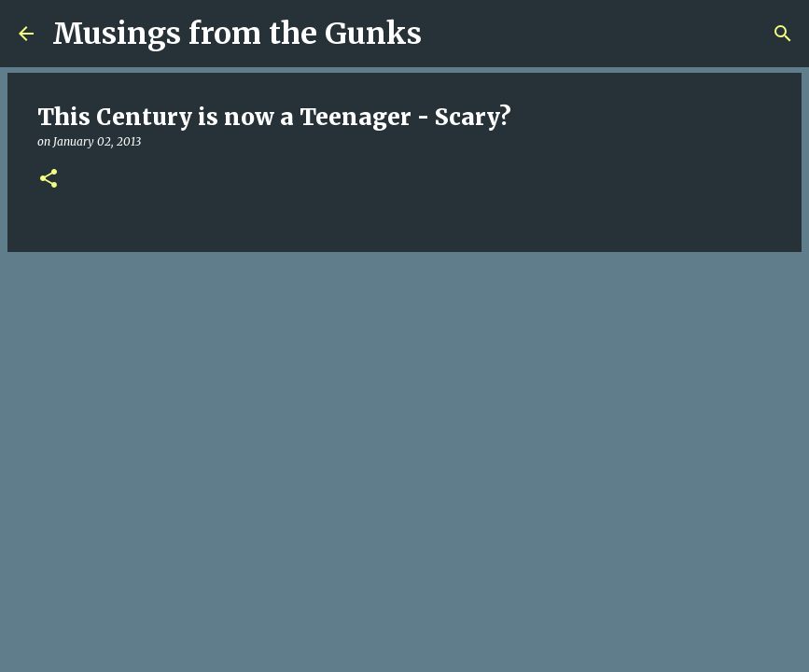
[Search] (448, 34)
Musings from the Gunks (237, 34)
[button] (49, 180)
